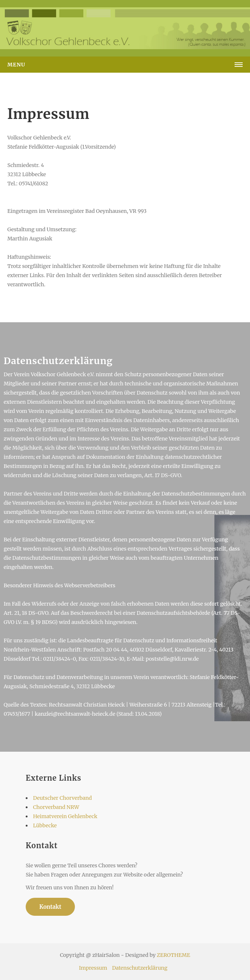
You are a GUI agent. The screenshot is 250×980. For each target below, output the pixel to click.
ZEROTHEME (173, 955)
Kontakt (50, 907)
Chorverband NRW (56, 807)
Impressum (93, 968)
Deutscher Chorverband (62, 798)
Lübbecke (45, 825)
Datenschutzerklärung (140, 968)
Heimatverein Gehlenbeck (65, 816)
